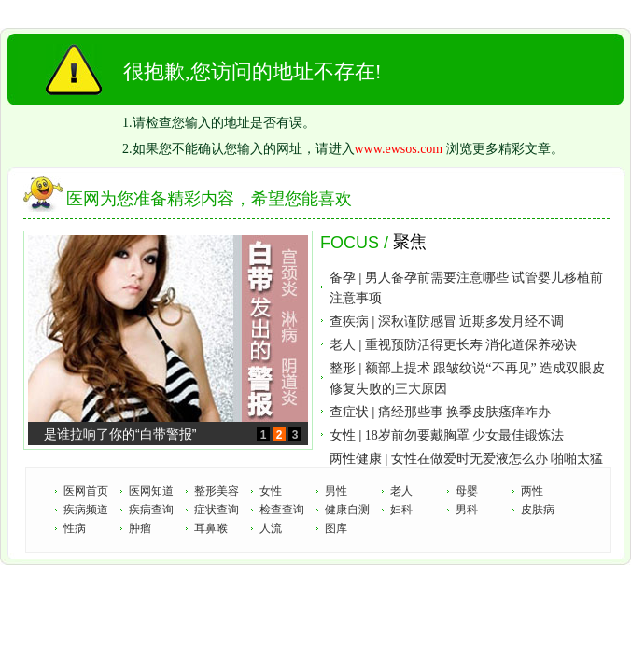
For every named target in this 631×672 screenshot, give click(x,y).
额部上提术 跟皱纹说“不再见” (451, 368)
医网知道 (151, 491)
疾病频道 (86, 510)
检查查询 (282, 510)
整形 (343, 368)
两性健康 (356, 459)
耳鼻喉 (214, 528)
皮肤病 (539, 510)
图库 (340, 528)
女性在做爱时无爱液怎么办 (470, 459)
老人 (343, 345)
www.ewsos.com (399, 149)
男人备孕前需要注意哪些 (437, 278)
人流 (273, 528)
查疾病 (349, 322)
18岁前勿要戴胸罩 (417, 435)
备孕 (343, 278)
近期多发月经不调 (512, 322)
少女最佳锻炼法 (518, 435)
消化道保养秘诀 (531, 345)
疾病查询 (151, 510)
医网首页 (86, 491)
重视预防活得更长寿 (424, 345)
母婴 (471, 491)
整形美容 (217, 491)
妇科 (404, 510)
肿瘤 (143, 528)
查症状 (349, 412)
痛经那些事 (411, 412)
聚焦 (410, 242)
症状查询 (217, 510)
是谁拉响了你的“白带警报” (120, 434)
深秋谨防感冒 (417, 322)
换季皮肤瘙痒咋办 (498, 412)
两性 (535, 491)
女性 (343, 435)
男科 (470, 510)
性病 (77, 528)
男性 (339, 491)
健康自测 (347, 510)
